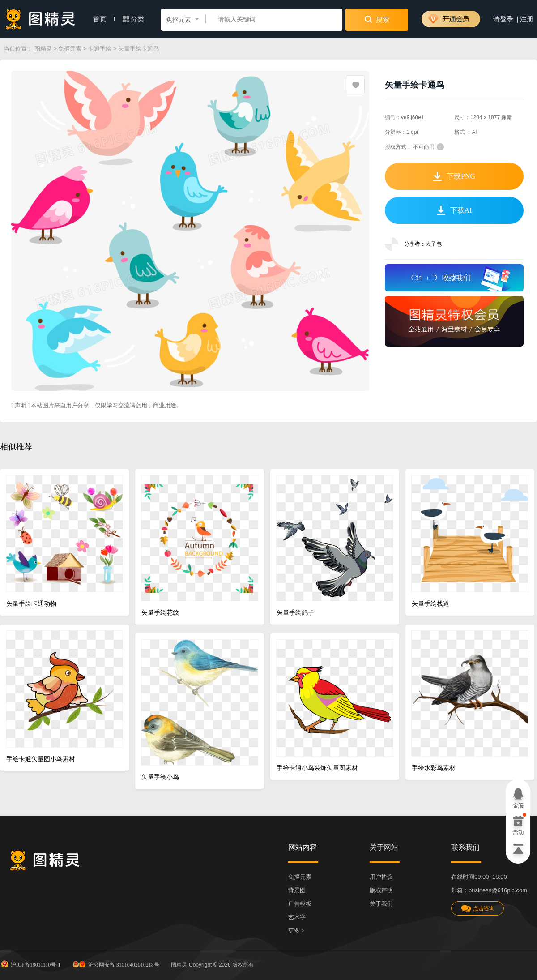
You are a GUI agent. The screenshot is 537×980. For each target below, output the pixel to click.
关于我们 (381, 904)
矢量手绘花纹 (160, 613)
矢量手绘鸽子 (295, 613)
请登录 (503, 19)
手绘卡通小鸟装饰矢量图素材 (317, 768)
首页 (104, 19)
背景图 (297, 890)
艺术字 (297, 917)
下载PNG (454, 176)
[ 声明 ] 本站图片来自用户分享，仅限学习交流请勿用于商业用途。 (97, 405)
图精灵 (43, 49)
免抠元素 (70, 49)
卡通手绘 (100, 49)
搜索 (377, 19)
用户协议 (381, 877)
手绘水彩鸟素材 (434, 768)
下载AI (454, 210)
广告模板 (300, 904)
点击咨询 (477, 909)
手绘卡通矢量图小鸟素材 (41, 759)
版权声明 (381, 890)
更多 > (296, 931)
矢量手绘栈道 (430, 604)
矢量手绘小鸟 (160, 777)
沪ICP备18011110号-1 (30, 964)
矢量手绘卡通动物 (31, 604)
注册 (527, 19)
